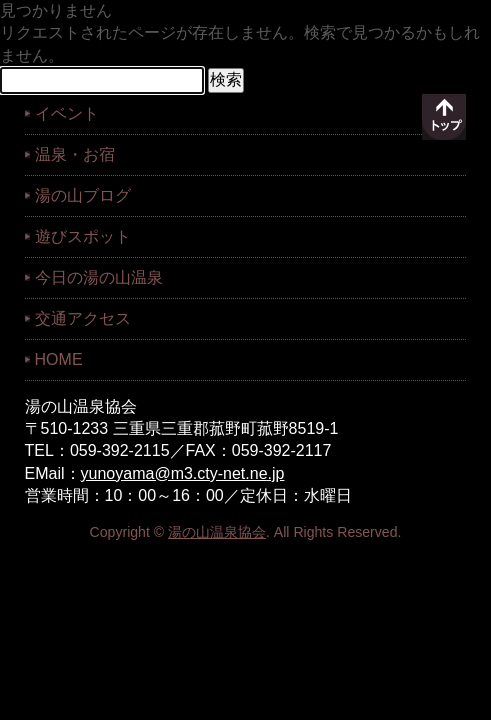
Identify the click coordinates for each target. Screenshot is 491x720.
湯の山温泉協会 (217, 532)
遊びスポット (83, 236)
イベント (67, 113)
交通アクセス (83, 318)
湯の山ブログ (83, 195)
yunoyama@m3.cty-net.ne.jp (183, 473)
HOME (59, 359)
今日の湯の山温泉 (99, 277)
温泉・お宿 (75, 154)
